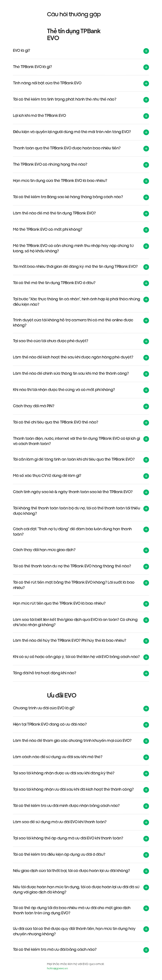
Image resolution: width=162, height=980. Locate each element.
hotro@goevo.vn (57, 968)
